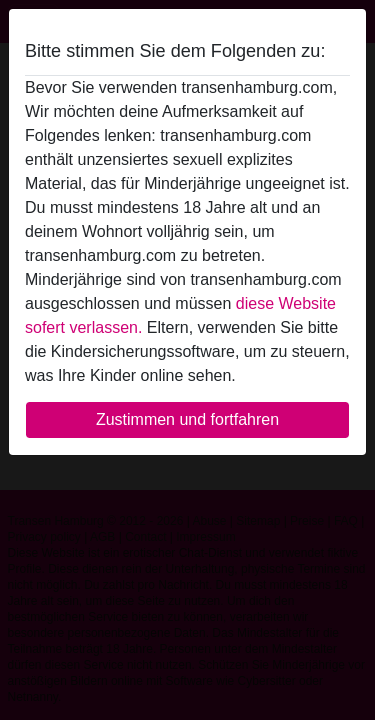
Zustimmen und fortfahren (187, 419)
